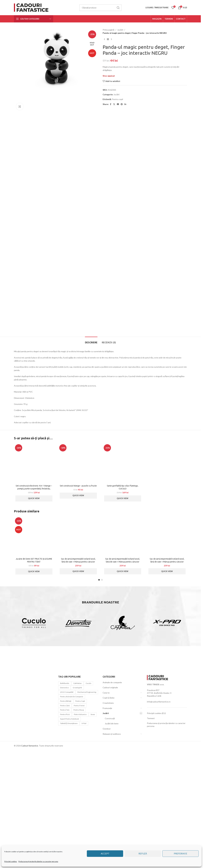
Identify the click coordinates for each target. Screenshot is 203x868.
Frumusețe (107, 841)
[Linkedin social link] (125, 104)
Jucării (120, 30)
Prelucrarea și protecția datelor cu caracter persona (38, 861)
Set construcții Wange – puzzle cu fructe (78, 619)
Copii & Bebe (109, 831)
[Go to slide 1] (99, 713)
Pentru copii (117, 99)
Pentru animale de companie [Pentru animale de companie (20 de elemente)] (72, 830)
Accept (105, 854)
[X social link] (114, 104)
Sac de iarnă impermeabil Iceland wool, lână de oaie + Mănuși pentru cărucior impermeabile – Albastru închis (78, 695)
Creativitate (108, 836)
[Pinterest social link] (122, 104)
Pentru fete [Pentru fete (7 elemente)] (65, 843)
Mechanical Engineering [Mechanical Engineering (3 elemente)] (87, 825)
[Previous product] (104, 39)
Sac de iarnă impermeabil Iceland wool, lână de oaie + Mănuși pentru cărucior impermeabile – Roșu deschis (167, 695)
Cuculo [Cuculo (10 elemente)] (88, 816)
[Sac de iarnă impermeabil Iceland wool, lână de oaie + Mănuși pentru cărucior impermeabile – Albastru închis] (78, 669)
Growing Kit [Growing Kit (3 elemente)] (77, 821)
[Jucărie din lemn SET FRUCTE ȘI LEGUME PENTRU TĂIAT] (34, 669)
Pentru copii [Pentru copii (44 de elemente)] (80, 834)
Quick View (34, 631)
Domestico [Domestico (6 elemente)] (64, 821)
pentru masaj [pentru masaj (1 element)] (79, 843)
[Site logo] (32, 7)
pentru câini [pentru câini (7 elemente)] (65, 839)
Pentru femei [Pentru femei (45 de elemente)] (79, 839)
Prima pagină (108, 30)
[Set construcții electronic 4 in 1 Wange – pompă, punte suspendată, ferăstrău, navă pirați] (34, 596)
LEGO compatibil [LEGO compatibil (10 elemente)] (67, 825)
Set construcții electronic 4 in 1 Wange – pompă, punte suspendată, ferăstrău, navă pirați (34, 622)
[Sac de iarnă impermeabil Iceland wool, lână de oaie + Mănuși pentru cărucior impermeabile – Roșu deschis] (167, 669)
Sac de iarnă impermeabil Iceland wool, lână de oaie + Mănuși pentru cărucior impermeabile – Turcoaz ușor (123, 695)
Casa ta (106, 826)
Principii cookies (11, 861)
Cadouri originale (110, 820)
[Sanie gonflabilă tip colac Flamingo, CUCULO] (123, 596)
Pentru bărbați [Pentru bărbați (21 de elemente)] (66, 834)
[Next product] (111, 39)
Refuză (143, 854)
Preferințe (180, 854)
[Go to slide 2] (102, 713)
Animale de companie (112, 815)
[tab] (91, 474)
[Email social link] (118, 104)
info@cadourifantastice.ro (159, 835)
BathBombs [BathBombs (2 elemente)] (65, 816)
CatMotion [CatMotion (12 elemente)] (77, 816)
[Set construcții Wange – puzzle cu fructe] (78, 596)
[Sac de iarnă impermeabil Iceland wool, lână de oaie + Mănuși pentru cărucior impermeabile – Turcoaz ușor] (123, 669)
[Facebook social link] (111, 104)
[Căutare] (100, 8)
